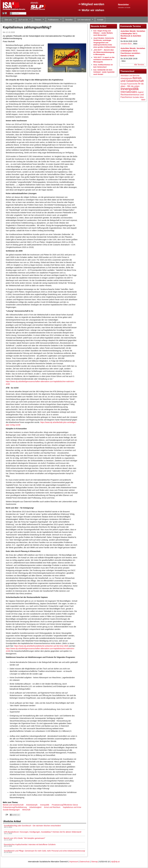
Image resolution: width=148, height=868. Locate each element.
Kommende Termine (131, 26)
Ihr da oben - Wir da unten (132, 85)
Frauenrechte (132, 84)
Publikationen (54, 20)
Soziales (136, 97)
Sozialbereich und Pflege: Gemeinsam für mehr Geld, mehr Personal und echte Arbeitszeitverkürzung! (44, 851)
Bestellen (69, 20)
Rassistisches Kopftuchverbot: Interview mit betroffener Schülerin (30, 844)
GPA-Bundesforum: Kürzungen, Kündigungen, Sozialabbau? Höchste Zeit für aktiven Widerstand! (43, 832)
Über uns (9, 20)
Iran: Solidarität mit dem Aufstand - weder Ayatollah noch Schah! (104, 72)
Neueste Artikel (99, 26)
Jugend (140, 92)
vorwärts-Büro (126, 44)
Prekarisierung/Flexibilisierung (15, 807)
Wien (142, 97)
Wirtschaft (26, 810)
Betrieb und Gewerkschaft (13, 805)
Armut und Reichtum (52, 807)
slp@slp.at (115, 862)
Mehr (143, 100)
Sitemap (94, 862)
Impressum (74, 862)
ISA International (84, 20)
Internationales (129, 92)
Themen (38, 20)
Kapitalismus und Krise (72, 807)
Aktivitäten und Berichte (130, 76)
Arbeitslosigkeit (35, 807)
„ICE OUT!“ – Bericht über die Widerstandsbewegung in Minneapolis (104, 52)
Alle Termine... (140, 65)
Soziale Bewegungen (11, 810)
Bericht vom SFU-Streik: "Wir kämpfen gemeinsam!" (25, 838)
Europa (123, 84)
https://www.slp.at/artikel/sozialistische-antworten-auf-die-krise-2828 (41, 646)
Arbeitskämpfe (32, 805)
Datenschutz (85, 862)
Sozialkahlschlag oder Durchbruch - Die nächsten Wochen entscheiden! (32, 826)
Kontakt (100, 20)
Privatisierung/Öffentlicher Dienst (65, 805)
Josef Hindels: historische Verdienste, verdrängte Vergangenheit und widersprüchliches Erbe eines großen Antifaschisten (104, 43)
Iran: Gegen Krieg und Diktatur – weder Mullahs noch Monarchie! (103, 33)
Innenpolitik (45, 805)
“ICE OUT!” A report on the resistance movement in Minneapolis (104, 60)
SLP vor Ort (24, 20)
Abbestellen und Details (124, 8)
